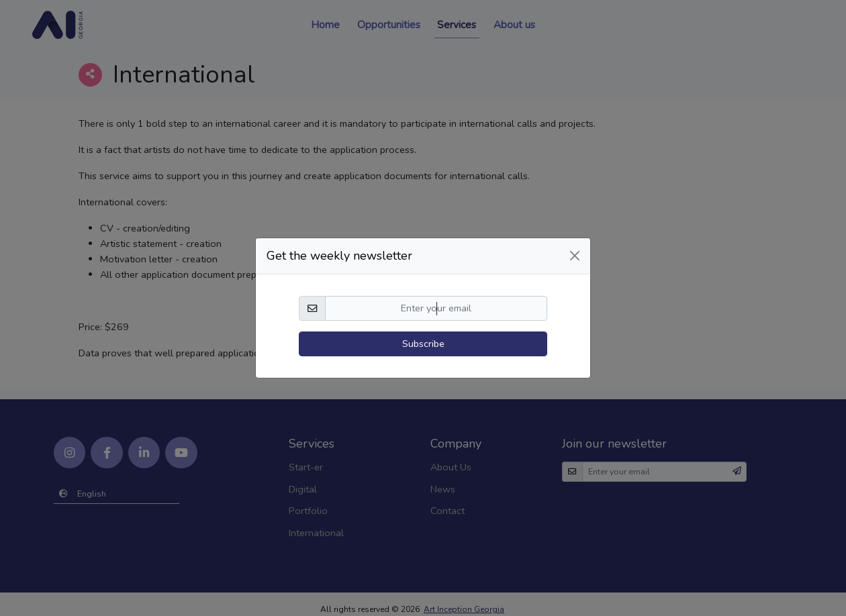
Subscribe (423, 331)
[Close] (575, 243)
